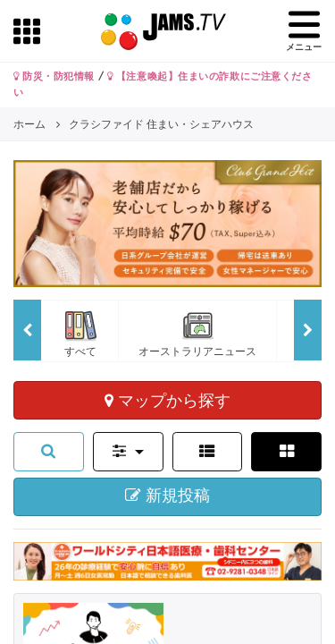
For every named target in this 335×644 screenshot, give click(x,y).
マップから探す (167, 400)
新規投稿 (167, 496)
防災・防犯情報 (54, 76)
